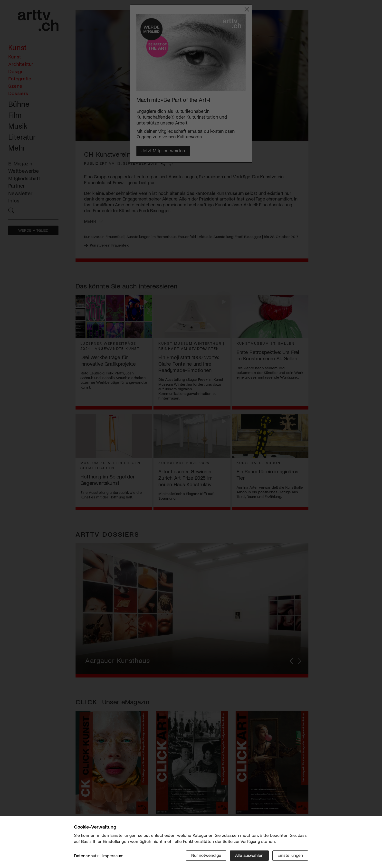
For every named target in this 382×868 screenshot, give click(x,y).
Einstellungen (290, 855)
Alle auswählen (249, 855)
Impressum (113, 856)
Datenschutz (86, 856)
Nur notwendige (206, 855)
